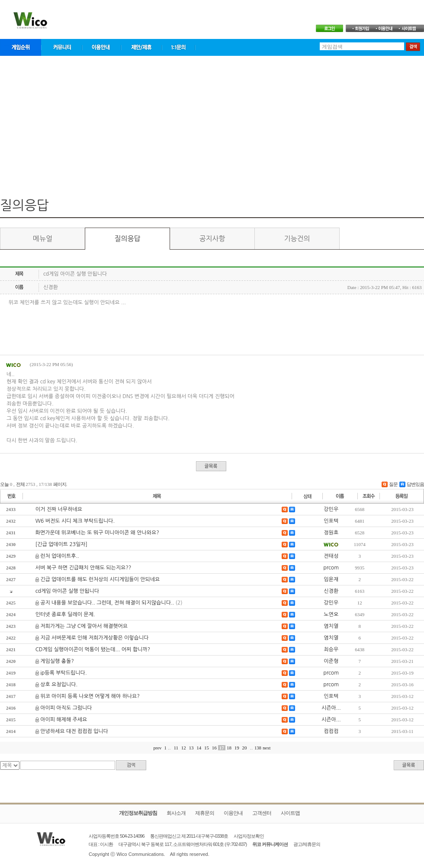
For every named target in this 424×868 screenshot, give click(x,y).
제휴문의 (205, 813)
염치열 (331, 626)
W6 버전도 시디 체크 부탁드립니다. (75, 521)
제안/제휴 (141, 47)
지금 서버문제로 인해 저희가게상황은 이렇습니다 (94, 638)
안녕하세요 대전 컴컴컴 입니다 (74, 731)
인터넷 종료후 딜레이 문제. (65, 614)
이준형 (331, 661)
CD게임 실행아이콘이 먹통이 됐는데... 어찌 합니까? (93, 649)
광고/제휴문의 (307, 844)
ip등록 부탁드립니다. (63, 673)
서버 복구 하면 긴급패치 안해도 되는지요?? (84, 568)
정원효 (331, 533)
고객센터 (262, 813)
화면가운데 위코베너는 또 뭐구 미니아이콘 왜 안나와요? (97, 533)
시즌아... (331, 708)
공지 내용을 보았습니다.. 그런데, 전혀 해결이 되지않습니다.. (107, 603)
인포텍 (331, 521)
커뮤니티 (62, 47)
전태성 (331, 556)
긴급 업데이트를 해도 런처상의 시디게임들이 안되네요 (100, 579)
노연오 (331, 614)
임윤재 (331, 579)
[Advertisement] (212, 122)
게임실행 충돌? (57, 661)
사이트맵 (290, 813)
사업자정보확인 (249, 836)
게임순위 (21, 47)
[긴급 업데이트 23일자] (61, 544)
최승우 (331, 649)
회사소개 (176, 813)
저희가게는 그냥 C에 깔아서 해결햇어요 (84, 626)
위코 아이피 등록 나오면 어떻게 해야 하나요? (90, 696)
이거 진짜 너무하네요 (59, 509)
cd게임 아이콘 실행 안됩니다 (67, 591)
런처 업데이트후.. (60, 556)
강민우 (331, 509)
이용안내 (102, 47)
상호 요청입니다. (59, 685)
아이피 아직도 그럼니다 (66, 708)
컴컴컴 (331, 731)
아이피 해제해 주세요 (64, 720)
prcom (331, 568)
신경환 (331, 591)
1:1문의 (179, 47)
